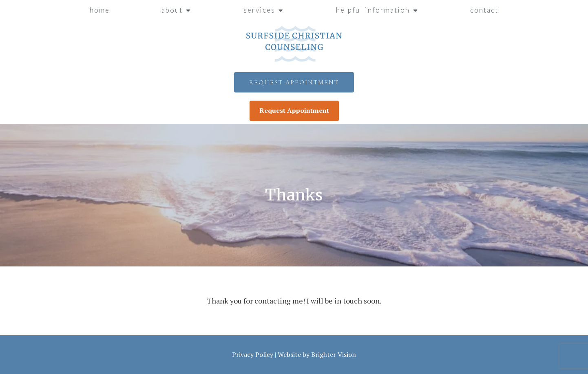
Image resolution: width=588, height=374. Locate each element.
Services (259, 10)
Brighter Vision (334, 354)
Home (100, 10)
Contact (484, 10)
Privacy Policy (253, 354)
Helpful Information (373, 10)
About (172, 10)
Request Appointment (294, 82)
